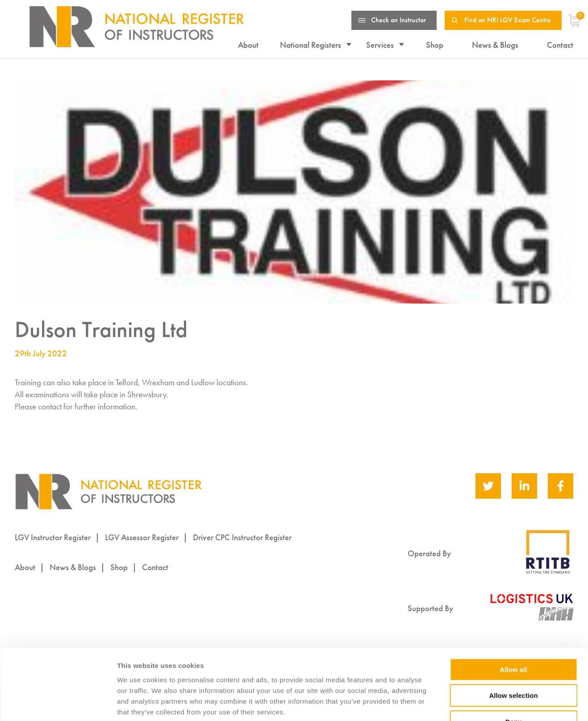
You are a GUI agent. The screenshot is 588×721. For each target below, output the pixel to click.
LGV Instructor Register (53, 537)
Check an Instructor (398, 20)
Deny (514, 664)
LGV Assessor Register (142, 537)
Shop (435, 45)
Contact (560, 45)
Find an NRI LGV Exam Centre (508, 20)
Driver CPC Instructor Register (242, 537)
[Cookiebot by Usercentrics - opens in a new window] (58, 704)
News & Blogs (495, 45)
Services (380, 45)
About (248, 45)
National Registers (311, 45)
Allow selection (513, 638)
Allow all (514, 612)
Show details (469, 704)
